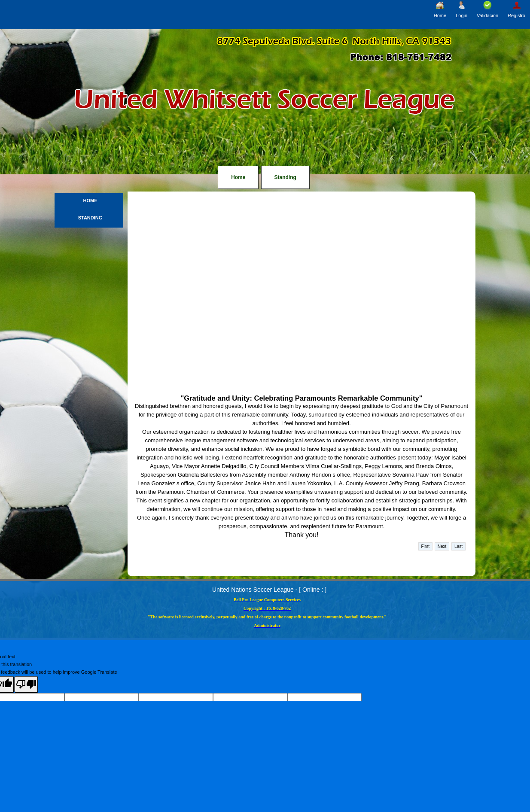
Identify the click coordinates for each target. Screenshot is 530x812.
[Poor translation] (26, 684)
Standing (285, 177)
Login (461, 9)
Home (440, 9)
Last (458, 546)
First (425, 546)
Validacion (487, 9)
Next (442, 546)
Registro (516, 9)
